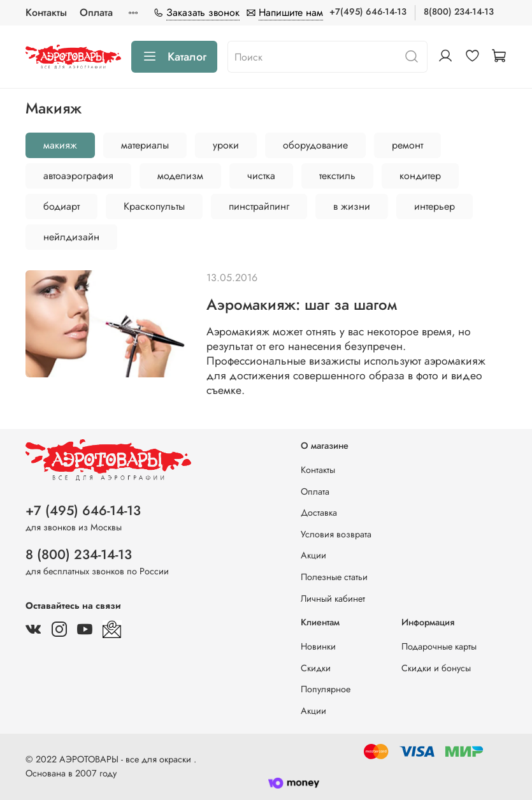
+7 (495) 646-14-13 (83, 511)
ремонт (407, 145)
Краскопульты (154, 206)
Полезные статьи (334, 577)
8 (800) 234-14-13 (79, 555)
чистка (261, 176)
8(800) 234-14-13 (459, 11)
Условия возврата (336, 534)
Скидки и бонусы (436, 668)
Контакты (46, 12)
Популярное (326, 689)
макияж (60, 145)
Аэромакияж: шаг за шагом (302, 304)
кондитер (420, 176)
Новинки (318, 646)
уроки (226, 145)
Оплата (96, 12)
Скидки (316, 668)
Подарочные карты (439, 646)
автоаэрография (78, 176)
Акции (313, 555)
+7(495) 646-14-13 (368, 11)
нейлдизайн (71, 237)
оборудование (315, 145)
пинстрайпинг (259, 206)
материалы (145, 145)
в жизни (352, 206)
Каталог (174, 57)
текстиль (337, 176)
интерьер (435, 206)
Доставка (319, 513)
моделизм (180, 176)
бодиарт (61, 206)
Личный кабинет (333, 599)
